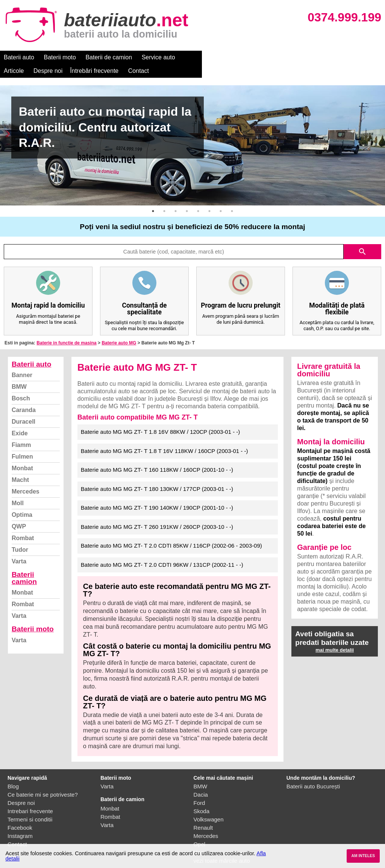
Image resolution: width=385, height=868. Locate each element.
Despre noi (229, 57)
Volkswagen (209, 806)
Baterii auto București (313, 773)
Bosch (21, 385)
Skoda (202, 798)
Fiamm (21, 431)
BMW (19, 373)
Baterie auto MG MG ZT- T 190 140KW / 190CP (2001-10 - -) (157, 494)
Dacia (201, 781)
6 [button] (209, 198)
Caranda (24, 396)
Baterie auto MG (119, 329)
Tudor (20, 536)
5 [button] (198, 198)
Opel (200, 831)
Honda (202, 839)
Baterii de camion (109, 57)
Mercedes (26, 478)
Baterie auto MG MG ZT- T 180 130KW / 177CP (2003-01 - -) (157, 475)
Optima (22, 501)
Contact (319, 57)
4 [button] (187, 198)
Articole (195, 57)
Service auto (158, 57)
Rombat (23, 525)
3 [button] (176, 198)
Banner (22, 362)
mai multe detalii (335, 636)
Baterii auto (19, 57)
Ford (199, 789)
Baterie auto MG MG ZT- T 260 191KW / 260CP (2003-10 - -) (157, 513)
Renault (203, 814)
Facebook (20, 814)
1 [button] (153, 198)
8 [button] (232, 198)
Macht (20, 466)
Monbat (22, 455)
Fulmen (22, 443)
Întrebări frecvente (275, 57)
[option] (192, 132)
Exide (20, 420)
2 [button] (164, 198)
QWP (19, 513)
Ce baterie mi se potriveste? (43, 781)
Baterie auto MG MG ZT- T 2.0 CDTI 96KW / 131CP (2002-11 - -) (162, 551)
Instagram (20, 822)
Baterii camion (24, 565)
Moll (18, 490)
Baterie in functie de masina (66, 329)
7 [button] (221, 198)
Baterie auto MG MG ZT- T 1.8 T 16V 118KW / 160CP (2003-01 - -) (164, 437)
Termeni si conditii (30, 806)
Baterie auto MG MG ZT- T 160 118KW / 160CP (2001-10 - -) (157, 456)
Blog (13, 773)
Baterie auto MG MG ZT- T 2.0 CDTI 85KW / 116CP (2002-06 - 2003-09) (171, 532)
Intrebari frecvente (30, 798)
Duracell (23, 408)
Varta (19, 548)
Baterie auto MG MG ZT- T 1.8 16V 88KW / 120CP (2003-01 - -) (161, 418)
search (362, 238)
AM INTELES (363, 856)
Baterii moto (60, 57)
